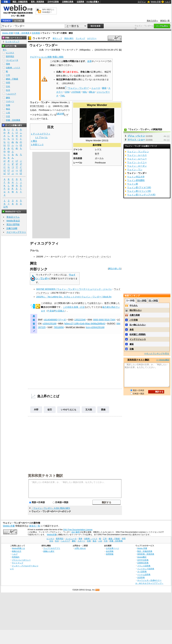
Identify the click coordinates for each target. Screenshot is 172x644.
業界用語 (10, 56)
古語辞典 (80, 2)
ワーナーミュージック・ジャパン (93, 257)
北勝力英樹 (135, 315)
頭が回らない (136, 310)
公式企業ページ (112, 548)
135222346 (80, 320)
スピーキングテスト (16, 232)
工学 (8, 75)
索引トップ (57, 38)
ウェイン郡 (133, 184)
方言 (8, 116)
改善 (89, 61)
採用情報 (110, 554)
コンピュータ (12, 60)
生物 (8, 105)
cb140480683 (51, 320)
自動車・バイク (13, 68)
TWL (63, 96)
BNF (40, 320)
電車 (8, 64)
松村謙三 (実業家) (138, 334)
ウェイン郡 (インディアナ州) (141, 195)
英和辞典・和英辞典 (146, 554)
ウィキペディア (41, 38)
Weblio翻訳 (142, 557)
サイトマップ (18, 563)
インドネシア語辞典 (146, 569)
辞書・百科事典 (22, 33)
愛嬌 (103, 410)
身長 (132, 330)
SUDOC (111, 324)
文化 (8, 86)
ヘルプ (168, 2)
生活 (8, 90)
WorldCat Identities (75, 327)
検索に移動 (58, 57)
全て (5, 50)
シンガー (36, 119)
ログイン (142, 2)
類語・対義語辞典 (20, 2)
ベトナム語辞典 (144, 574)
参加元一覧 (165, 21)
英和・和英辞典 (37, 2)
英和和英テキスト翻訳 (45, 475)
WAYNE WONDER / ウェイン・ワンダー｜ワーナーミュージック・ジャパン (74, 289)
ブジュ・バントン (136, 136)
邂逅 (132, 344)
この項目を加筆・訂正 (74, 307)
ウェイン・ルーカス (137, 155)
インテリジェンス (138, 339)
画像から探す (49, 551)
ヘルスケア (11, 94)
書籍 (104, 88)
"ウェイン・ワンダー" (78, 88)
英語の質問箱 (13, 224)
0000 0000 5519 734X (104, 320)
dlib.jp (92, 92)
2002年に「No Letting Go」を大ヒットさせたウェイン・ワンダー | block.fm (74, 297)
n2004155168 (50, 324)
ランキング (80, 38)
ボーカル (99, 158)
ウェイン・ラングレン (138, 152)
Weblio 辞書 (156, 2)
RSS (98, 590)
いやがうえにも (69, 410)
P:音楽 (51, 311)
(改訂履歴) (76, 532)
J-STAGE (76, 92)
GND (70, 320)
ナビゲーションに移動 (41, 57)
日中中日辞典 (53, 2)
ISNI (90, 320)
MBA (61, 324)
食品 (8, 109)
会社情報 (110, 551)
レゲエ (98, 149)
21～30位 (153, 300)
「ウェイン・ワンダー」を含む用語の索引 (51, 508)
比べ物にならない (138, 325)
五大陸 (89, 410)
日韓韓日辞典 (68, 2)
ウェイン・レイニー (137, 162)
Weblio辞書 (52, 535)
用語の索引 (69, 38)
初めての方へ (152, 21)
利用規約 (16, 557)
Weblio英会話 (13, 221)
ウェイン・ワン (135, 170)
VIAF (50, 327)
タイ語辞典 (142, 571)
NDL (85, 92)
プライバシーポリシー (21, 560)
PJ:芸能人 (60, 311)
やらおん (134, 305)
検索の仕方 (17, 551)
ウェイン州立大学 (136, 177)
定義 (132, 349)
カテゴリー (92, 38)
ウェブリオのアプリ (52, 548)
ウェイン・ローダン (137, 166)
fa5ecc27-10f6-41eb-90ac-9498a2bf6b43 (85, 324)
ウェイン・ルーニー (137, 159)
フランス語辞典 (144, 566)
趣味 (8, 98)
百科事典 (36, 33)
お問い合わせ (80, 548)
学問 (8, 83)
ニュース (96, 88)
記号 (6, 207)
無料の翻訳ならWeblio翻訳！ (48, 11)
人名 (8, 113)
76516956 (59, 327)
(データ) (62, 320)
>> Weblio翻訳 (163, 360)
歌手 (97, 154)
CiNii (67, 92)
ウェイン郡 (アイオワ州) (139, 187)
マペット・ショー (136, 140)
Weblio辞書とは (18, 548)
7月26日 (40, 106)
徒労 (50, 410)
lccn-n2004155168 (95, 327)
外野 (36, 410)
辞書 (6, 2)
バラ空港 (134, 320)
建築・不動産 (12, 79)
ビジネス (10, 53)
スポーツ (10, 101)
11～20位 (142, 300)
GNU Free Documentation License (78, 530)
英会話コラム (13, 217)
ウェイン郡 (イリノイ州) (139, 191)
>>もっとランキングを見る (157, 353)
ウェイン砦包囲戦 (136, 180)
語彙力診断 (12, 228)
